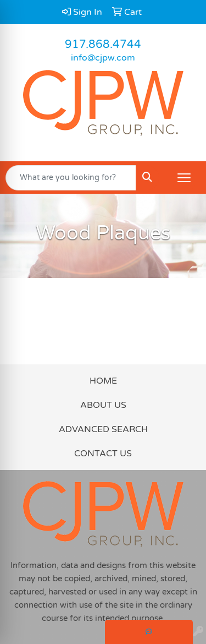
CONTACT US (103, 454)
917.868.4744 (103, 45)
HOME (103, 381)
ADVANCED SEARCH (103, 429)
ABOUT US (103, 405)
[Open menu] (184, 178)
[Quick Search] (71, 178)
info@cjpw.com (103, 58)
